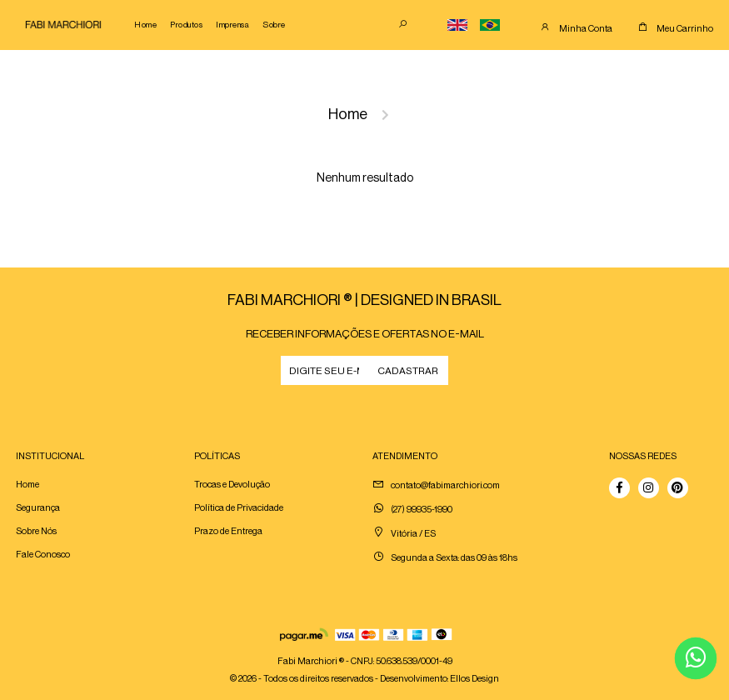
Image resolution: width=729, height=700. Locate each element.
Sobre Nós (36, 531)
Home (145, 25)
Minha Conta (586, 29)
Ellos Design (474, 679)
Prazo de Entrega (228, 531)
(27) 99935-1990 (422, 510)
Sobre (274, 25)
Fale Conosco (43, 555)
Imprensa (232, 25)
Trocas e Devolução (232, 485)
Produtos (186, 25)
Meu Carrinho (685, 29)
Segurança (38, 508)
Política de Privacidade (239, 508)
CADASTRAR (408, 371)
